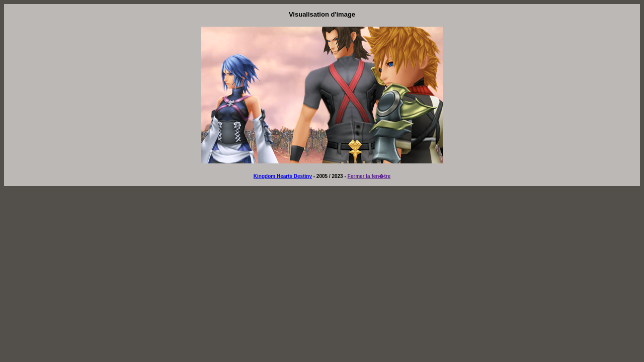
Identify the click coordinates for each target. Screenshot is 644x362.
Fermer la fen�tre (369, 176)
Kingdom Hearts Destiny (283, 176)
